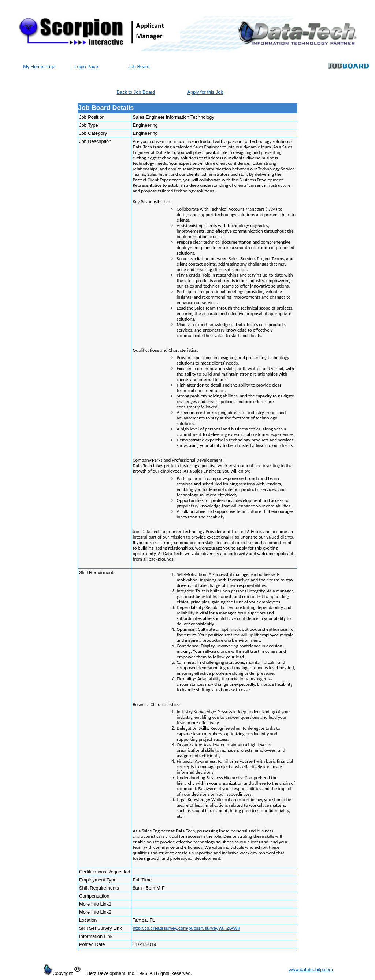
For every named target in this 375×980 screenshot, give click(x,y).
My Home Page (39, 66)
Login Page (86, 66)
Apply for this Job (205, 92)
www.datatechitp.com (311, 970)
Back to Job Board (136, 92)
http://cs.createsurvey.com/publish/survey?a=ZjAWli (186, 928)
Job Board (139, 66)
